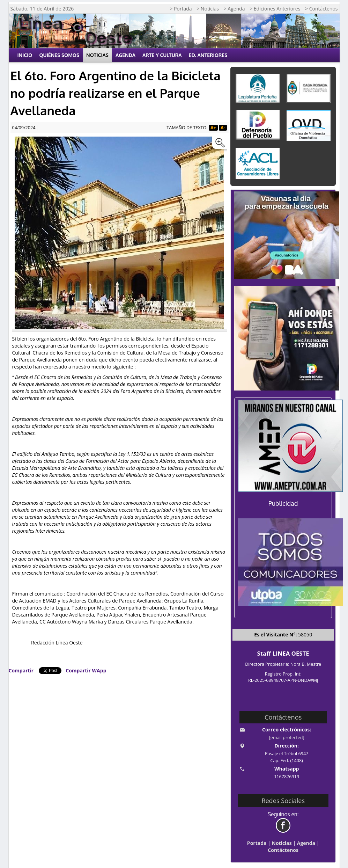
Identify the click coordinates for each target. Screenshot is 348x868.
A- (223, 128)
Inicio (25, 55)
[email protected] (287, 738)
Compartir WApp (86, 670)
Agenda (125, 55)
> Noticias (208, 9)
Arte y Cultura (162, 55)
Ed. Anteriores (208, 55)
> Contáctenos (321, 9)
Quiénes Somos (59, 55)
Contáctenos (283, 850)
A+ (213, 128)
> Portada (181, 9)
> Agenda (234, 9)
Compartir (21, 670)
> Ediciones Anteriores (275, 9)
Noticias (97, 55)
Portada (257, 843)
